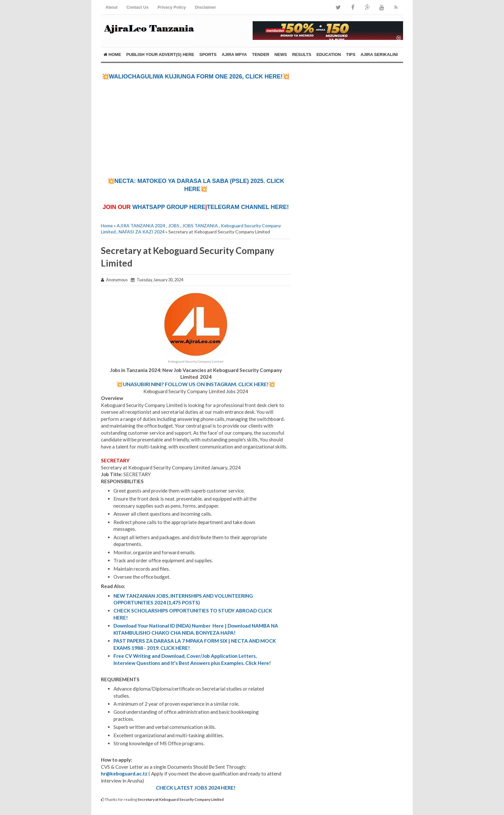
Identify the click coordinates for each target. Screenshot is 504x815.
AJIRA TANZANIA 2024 (141, 226)
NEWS (281, 54)
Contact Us (138, 7)
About (112, 7)
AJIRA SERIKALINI (379, 54)
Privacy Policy (172, 7)
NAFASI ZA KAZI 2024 (142, 232)
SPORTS (208, 54)
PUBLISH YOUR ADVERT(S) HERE (160, 54)
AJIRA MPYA (234, 54)
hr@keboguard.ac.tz (124, 774)
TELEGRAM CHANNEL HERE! (248, 207)
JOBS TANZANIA (200, 226)
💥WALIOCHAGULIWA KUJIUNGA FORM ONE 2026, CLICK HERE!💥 (196, 77)
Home (112, 54)
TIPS (351, 54)
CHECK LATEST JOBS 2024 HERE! (196, 788)
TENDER (261, 54)
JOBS (174, 226)
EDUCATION (328, 54)
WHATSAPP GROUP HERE (169, 207)
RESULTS (302, 54)
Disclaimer (205, 7)
